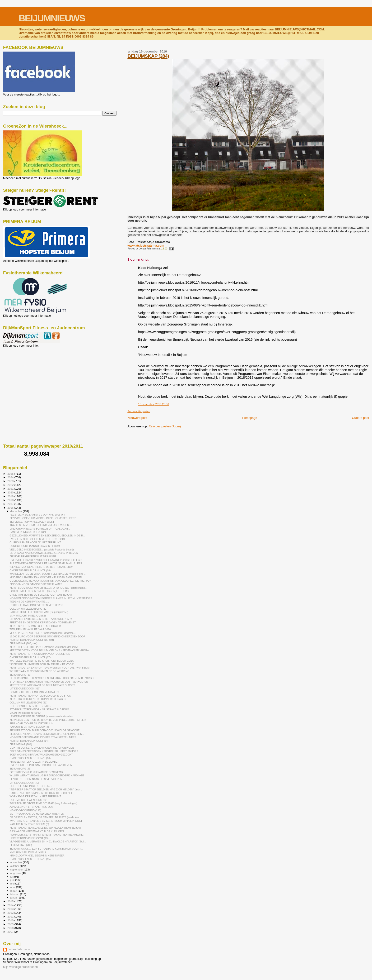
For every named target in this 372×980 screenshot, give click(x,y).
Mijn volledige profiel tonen (20, 967)
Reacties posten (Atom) (165, 426)
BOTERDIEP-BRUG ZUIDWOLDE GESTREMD (36, 772)
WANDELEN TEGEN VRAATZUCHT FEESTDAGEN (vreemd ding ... (48, 574)
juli (12, 877)
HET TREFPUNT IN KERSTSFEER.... (31, 786)
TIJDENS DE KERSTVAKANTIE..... (29, 602)
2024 (11, 477)
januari (15, 898)
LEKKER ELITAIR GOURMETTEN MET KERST (36, 605)
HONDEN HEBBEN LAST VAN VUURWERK (34, 692)
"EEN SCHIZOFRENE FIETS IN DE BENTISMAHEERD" (41, 567)
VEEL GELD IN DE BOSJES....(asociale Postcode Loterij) (42, 550)
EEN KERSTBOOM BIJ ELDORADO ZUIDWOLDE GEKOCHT (44, 730)
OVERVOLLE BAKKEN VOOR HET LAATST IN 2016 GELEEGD (46, 560)
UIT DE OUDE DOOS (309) (25, 783)
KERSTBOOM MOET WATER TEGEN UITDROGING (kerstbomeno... (48, 588)
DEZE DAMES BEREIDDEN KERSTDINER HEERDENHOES (44, 751)
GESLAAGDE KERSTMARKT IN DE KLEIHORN (37, 831)
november (17, 862)
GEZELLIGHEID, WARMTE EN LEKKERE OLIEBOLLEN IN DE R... (47, 535)
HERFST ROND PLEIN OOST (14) (29, 741)
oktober (15, 866)
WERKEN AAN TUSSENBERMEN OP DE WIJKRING (39, 671)
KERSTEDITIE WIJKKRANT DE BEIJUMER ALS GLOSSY (42, 685)
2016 (11, 508)
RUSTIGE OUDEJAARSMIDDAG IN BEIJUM (35, 546)
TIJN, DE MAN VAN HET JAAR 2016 (30, 629)
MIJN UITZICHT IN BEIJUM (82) (28, 616)
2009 (11, 924)
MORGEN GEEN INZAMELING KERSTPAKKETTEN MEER (43, 737)
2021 (11, 489)
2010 (11, 920)
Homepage (250, 418)
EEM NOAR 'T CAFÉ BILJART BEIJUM (31, 723)
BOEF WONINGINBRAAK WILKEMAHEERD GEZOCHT (41, 755)
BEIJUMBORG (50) (20, 675)
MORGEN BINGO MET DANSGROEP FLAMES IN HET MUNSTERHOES (51, 598)
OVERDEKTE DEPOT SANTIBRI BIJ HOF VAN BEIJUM (41, 765)
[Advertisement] (24, 373)
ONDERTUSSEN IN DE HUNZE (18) (30, 570)
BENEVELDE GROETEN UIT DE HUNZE (33, 556)
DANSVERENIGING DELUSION (28, 532)
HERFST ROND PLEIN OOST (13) (29, 838)
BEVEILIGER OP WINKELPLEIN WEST (32, 522)
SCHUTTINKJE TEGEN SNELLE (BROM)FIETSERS (39, 591)
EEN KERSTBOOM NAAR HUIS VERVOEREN (36, 779)
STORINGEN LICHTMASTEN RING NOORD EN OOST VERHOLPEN (49, 682)
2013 (11, 909)
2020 (11, 492)
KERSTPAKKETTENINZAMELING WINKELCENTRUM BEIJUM (45, 828)
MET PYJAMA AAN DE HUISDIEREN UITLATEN (37, 814)
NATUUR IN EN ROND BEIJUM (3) (29, 824)
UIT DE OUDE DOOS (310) (25, 688)
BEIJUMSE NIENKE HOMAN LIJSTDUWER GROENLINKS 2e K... (47, 734)
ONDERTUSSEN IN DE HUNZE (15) (30, 859)
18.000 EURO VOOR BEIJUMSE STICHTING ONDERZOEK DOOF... (48, 636)
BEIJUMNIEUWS (52, 18)
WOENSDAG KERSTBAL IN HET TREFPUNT (35, 796)
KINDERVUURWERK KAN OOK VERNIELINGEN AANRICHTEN (46, 577)
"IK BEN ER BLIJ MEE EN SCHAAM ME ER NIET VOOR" (42, 664)
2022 (11, 485)
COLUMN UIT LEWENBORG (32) (28, 609)
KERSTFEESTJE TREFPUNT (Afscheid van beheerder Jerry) (44, 647)
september (17, 870)
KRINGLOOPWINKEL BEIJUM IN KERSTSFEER (37, 856)
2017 (11, 504)
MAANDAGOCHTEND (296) (25, 810)
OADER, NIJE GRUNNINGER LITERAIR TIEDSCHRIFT (41, 793)
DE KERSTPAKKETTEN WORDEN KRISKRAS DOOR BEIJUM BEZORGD (51, 678)
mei (13, 884)
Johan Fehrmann (19, 949)
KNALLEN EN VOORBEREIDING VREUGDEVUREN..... (41, 525)
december (17, 511)
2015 (11, 901)
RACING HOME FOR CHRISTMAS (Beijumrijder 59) (39, 612)
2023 (11, 481)
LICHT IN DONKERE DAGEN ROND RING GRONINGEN (42, 748)
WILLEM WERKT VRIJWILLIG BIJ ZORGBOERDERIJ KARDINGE (47, 775)
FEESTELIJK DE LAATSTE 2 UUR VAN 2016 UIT (37, 515)
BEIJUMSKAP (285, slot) (23, 643)
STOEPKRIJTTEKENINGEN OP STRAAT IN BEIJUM (39, 709)
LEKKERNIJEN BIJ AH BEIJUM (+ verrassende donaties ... (42, 716)
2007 (11, 932)
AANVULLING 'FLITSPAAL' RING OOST (32, 807)
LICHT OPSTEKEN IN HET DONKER (30, 706)
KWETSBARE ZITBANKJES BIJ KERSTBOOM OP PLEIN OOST (46, 821)
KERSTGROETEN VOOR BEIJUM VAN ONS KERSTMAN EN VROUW (49, 650)
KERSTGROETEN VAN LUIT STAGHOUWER (35, 626)
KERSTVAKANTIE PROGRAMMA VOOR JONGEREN (40, 654)
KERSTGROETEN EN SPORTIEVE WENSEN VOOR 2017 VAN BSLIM (49, 668)
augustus (16, 873)
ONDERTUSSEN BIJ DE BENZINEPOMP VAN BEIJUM (41, 595)
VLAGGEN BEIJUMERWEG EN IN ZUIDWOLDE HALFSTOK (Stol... (48, 841)
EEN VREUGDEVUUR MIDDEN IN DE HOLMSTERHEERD (43, 518)
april (13, 887)
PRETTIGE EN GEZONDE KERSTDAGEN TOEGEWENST (43, 622)
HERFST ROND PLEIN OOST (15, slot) (32, 640)
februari (15, 894)
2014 (11, 905)
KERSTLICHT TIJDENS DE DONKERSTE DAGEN (38, 699)
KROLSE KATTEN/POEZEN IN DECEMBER (34, 762)
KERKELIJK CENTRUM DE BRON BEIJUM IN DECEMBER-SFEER (48, 720)
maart (14, 891)
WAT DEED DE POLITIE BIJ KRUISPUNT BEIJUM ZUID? (42, 661)
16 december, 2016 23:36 (153, 404)
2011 (11, 916)
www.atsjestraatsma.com (146, 246)
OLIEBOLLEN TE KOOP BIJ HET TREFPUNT (35, 542)
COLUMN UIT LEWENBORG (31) (28, 703)
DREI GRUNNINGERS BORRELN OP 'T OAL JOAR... (40, 529)
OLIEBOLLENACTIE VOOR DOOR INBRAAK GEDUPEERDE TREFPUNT (51, 581)
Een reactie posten (139, 411)
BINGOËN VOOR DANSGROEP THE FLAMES (36, 584)
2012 (11, 913)
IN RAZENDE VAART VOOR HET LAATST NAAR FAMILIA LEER (46, 563)
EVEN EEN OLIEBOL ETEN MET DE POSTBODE (38, 539)
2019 (11, 496)
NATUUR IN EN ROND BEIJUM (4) (29, 727)
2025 (11, 474)
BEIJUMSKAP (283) (21, 845)
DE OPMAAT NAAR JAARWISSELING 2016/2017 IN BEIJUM (44, 553)
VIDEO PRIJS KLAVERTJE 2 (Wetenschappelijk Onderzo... (43, 633)
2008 (11, 928)
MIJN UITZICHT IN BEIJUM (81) (28, 852)
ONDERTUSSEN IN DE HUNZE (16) (30, 758)
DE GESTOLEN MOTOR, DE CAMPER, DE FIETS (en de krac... (46, 817)
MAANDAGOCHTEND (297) (25, 713)
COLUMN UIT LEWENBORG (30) (28, 800)
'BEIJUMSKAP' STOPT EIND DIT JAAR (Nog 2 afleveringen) (43, 803)
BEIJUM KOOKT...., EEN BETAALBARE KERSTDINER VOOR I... (46, 849)
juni (13, 880)
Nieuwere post (137, 418)
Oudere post (360, 418)
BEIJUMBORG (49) (20, 769)
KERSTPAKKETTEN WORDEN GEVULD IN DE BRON (40, 696)
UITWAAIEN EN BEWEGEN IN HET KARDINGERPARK (41, 619)
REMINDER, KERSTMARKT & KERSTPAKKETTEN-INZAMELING (47, 835)
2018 (11, 500)
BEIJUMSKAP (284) (148, 56)
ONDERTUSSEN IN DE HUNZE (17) (30, 657)
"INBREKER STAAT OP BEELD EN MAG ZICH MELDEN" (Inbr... (46, 789)
